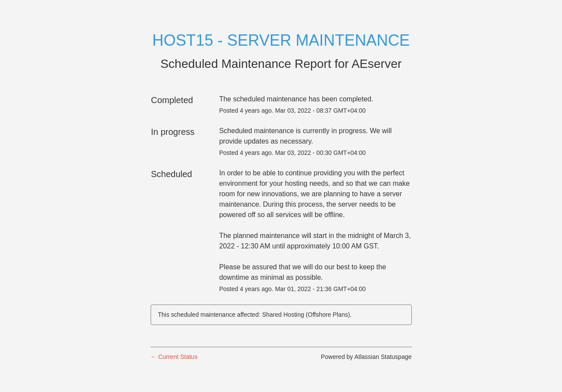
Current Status (174, 357)
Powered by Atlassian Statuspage (366, 357)
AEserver (376, 64)
